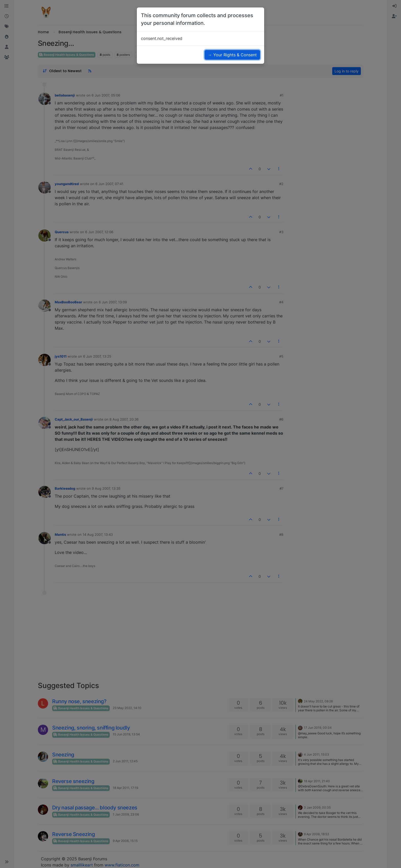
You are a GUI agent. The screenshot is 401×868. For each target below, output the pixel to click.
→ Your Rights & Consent (232, 55)
